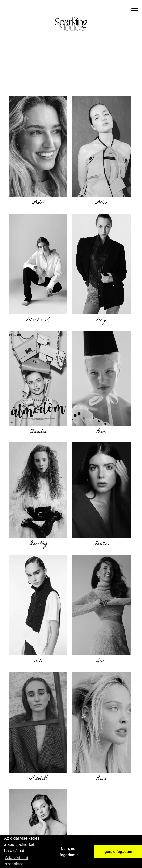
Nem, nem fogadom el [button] (70, 852)
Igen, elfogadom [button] (118, 852)
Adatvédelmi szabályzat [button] (16, 861)
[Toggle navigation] (133, 8)
